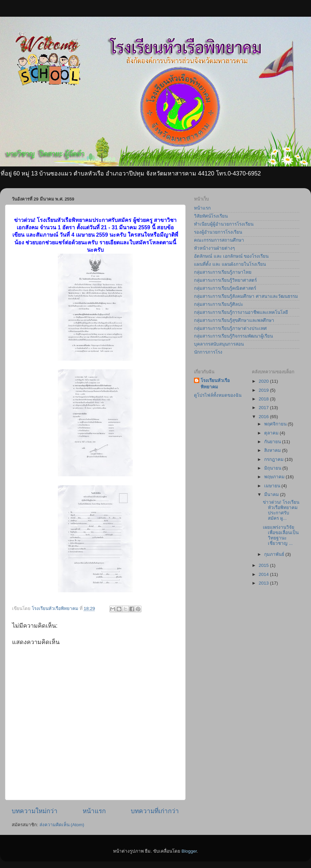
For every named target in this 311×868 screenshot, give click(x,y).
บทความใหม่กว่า (35, 811)
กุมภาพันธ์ (275, 554)
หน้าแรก (94, 811)
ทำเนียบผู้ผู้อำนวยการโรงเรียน (224, 224)
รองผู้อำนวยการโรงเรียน (218, 232)
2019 (264, 390)
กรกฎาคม (275, 459)
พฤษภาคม (275, 477)
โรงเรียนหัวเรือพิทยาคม (215, 384)
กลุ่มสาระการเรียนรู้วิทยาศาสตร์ (225, 280)
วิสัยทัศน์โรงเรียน (211, 216)
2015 (264, 565)
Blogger (189, 851)
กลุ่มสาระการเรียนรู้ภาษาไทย (223, 272)
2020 (264, 381)
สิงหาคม (273, 450)
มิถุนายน (273, 468)
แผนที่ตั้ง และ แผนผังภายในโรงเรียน (230, 264)
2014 (264, 574)
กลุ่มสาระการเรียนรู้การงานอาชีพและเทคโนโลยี (241, 312)
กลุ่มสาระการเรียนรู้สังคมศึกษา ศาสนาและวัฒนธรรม (246, 296)
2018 (264, 399)
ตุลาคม (272, 433)
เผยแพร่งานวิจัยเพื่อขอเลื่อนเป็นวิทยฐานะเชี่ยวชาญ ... (281, 535)
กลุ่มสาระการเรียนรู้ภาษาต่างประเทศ (230, 328)
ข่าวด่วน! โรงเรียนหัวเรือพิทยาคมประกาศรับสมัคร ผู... (281, 510)
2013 (264, 583)
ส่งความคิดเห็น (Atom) (62, 825)
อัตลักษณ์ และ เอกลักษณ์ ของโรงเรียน (231, 256)
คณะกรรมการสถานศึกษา (219, 240)
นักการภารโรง (208, 352)
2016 (264, 417)
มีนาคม (272, 494)
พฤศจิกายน (276, 424)
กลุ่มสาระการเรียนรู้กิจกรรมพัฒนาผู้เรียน (233, 336)
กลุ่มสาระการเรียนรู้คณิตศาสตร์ (225, 288)
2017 (264, 408)
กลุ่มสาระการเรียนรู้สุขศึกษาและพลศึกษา (234, 320)
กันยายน (273, 442)
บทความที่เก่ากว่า (155, 811)
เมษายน (273, 486)
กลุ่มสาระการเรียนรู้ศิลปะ (219, 304)
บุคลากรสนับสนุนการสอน (219, 344)
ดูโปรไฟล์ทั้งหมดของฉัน (218, 395)
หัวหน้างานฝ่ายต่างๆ (214, 248)
